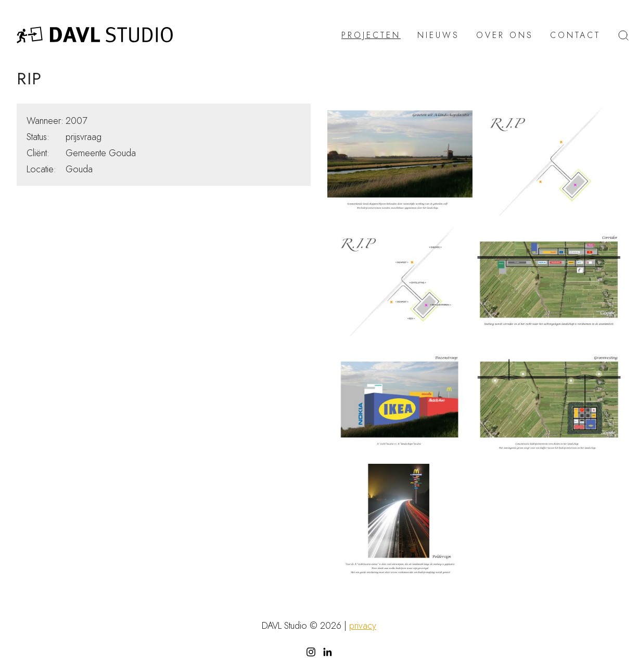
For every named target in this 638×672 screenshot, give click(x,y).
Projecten (371, 35)
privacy (363, 625)
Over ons (505, 35)
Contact (575, 35)
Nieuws (438, 35)
